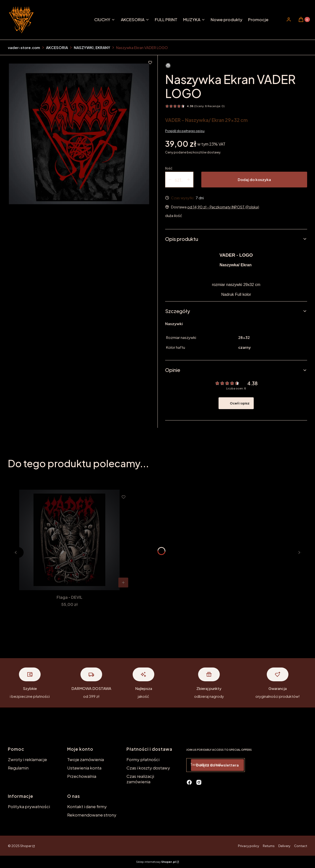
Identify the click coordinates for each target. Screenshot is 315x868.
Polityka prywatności (29, 806)
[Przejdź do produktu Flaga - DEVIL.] (69, 540)
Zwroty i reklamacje (27, 759)
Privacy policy (249, 846)
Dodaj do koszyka (254, 179)
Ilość (169, 168)
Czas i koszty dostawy (148, 768)
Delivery (284, 846)
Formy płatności (143, 759)
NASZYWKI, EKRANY (92, 47)
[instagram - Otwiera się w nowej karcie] (199, 782)
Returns (269, 846)
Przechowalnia (82, 776)
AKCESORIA (57, 47)
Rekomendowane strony (92, 815)
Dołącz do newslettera (217, 765)
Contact (301, 846)
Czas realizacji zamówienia (140, 779)
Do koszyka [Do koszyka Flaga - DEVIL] (123, 583)
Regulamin (18, 768)
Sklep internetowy (156, 862)
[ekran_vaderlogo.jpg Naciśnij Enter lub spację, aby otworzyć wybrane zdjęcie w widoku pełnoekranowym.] (79, 134)
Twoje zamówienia (86, 759)
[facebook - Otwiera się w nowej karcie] (189, 782)
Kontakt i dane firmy (87, 806)
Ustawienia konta (84, 768)
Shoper (26, 846)
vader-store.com (24, 47)
